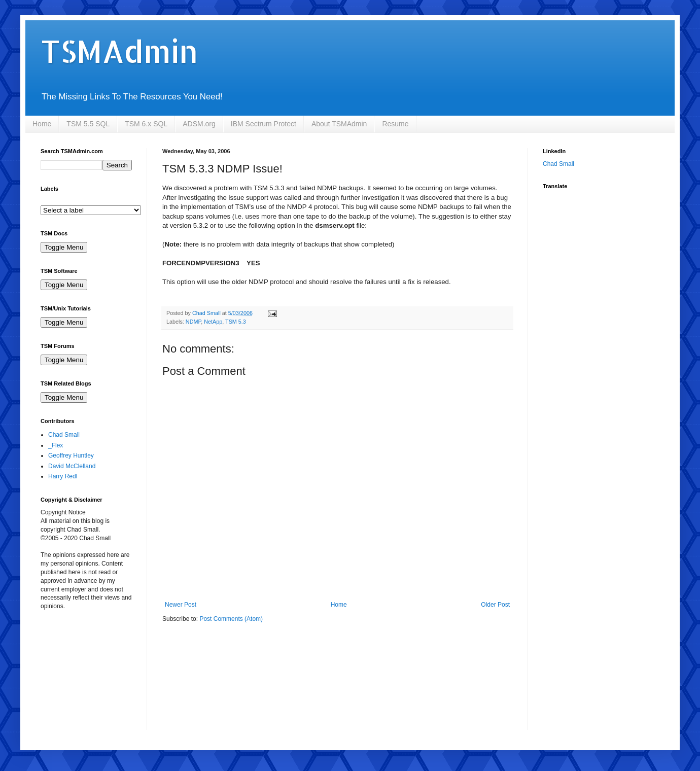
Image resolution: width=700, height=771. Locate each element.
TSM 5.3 (236, 322)
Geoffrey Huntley (71, 455)
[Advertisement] (91, 677)
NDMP (193, 322)
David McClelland (72, 466)
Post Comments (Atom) (231, 619)
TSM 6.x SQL (146, 124)
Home (42, 124)
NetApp (213, 322)
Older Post (495, 605)
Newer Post (181, 605)
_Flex (56, 445)
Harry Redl (63, 476)
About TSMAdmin (339, 124)
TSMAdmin (119, 51)
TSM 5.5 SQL (88, 124)
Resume (395, 124)
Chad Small (64, 435)
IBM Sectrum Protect (264, 124)
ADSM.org (199, 124)
